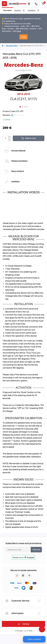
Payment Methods (18, 151)
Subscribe (36, 550)
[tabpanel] (23, 82)
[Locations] (29, 4)
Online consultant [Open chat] (34, 639)
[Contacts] (36, 4)
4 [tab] (27, 107)
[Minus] (10, 140)
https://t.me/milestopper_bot (29, 575)
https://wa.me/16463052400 (17, 575)
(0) (12, 115)
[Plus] (10, 137)
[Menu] (4, 4)
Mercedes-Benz (12, 46)
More (19, 31)
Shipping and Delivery (19, 161)
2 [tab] (22, 107)
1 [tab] (20, 107)
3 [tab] (25, 107)
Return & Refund (18, 171)
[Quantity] (5, 138)
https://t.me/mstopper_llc (23, 575)
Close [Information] (23, 37)
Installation (15, 181)
